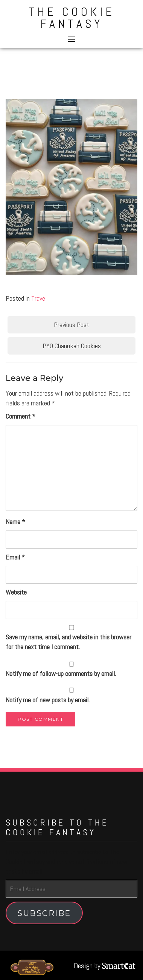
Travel (39, 298)
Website (16, 592)
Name (15, 522)
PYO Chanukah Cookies (72, 346)
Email (15, 557)
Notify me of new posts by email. (48, 700)
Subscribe (44, 913)
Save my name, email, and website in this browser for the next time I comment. (68, 642)
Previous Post (71, 325)
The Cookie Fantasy (72, 18)
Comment (21, 416)
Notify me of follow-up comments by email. (61, 673)
